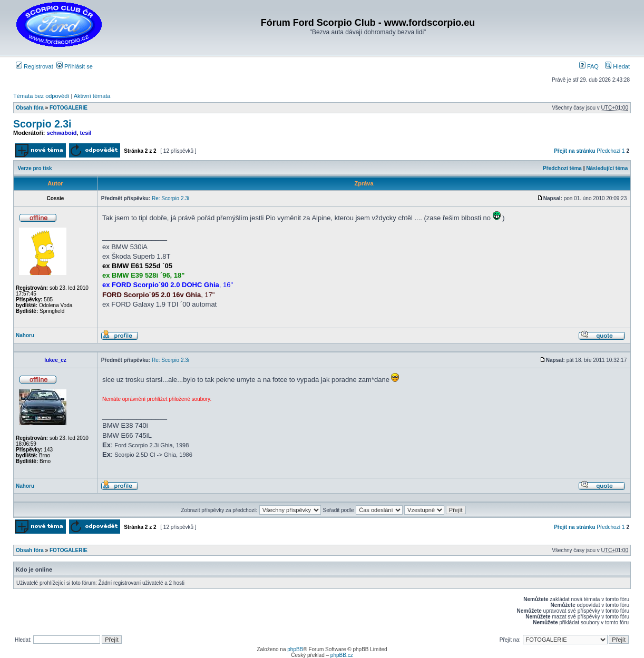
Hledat (617, 66)
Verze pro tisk (35, 168)
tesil (86, 133)
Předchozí (608, 151)
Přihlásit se (75, 66)
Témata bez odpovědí (41, 96)
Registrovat (35, 66)
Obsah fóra (30, 108)
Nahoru (25, 335)
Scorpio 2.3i (42, 124)
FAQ (589, 66)
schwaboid (62, 133)
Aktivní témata (92, 96)
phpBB (295, 649)
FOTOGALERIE (69, 108)
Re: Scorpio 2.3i (170, 198)
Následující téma (607, 168)
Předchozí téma (562, 168)
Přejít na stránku (574, 151)
